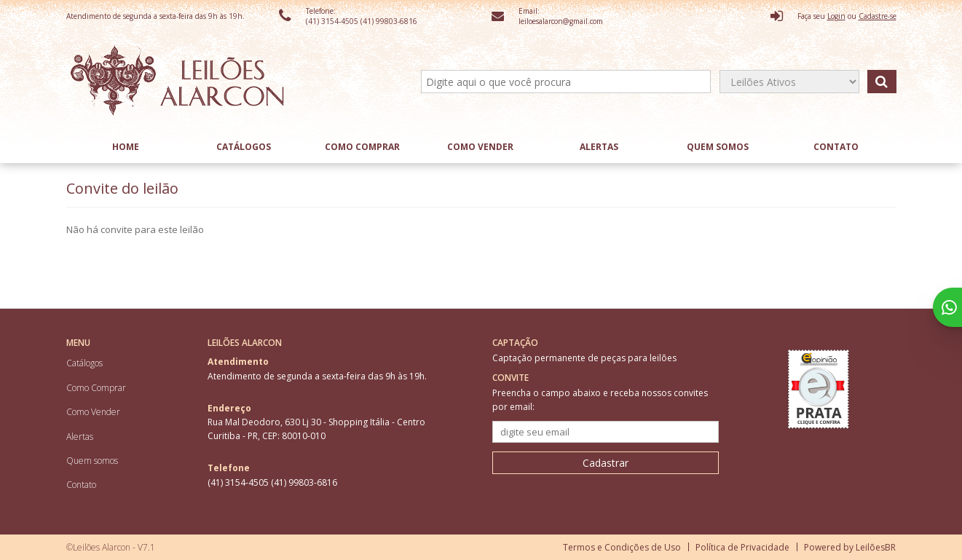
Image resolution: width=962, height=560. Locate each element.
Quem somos (718, 147)
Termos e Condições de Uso (622, 547)
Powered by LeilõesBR (850, 547)
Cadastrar (606, 463)
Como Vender (480, 147)
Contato (836, 147)
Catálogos (244, 147)
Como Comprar (362, 147)
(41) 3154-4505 (333, 21)
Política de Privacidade (742, 547)
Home (126, 147)
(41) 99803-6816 (389, 21)
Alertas (599, 147)
